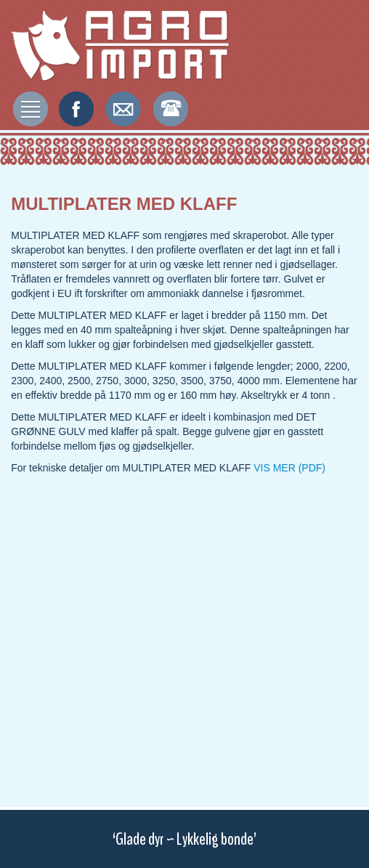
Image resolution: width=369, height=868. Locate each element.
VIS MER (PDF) (289, 468)
